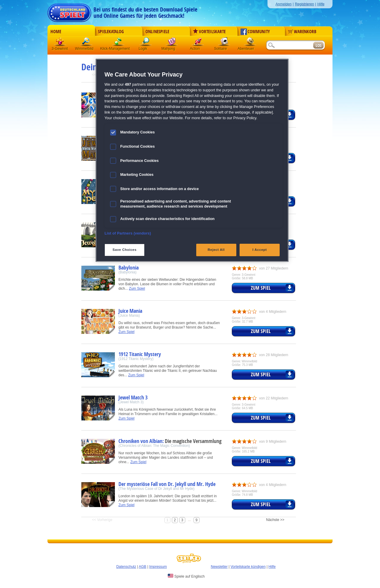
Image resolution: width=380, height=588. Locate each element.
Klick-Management (118, 43)
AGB (143, 567)
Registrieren (304, 4)
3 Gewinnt (60, 43)
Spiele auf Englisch (186, 576)
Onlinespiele (157, 32)
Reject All (216, 250)
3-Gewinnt (60, 49)
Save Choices (125, 250)
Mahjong (172, 43)
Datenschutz (126, 567)
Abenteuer (250, 43)
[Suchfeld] (289, 46)
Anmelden (284, 4)
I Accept (259, 250)
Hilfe (321, 4)
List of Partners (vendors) (128, 233)
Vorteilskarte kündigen (248, 567)
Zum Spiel (137, 289)
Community (255, 32)
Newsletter (219, 567)
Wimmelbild (86, 43)
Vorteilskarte (209, 32)
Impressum (158, 567)
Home (56, 32)
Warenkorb (302, 32)
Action (198, 43)
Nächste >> (275, 520)
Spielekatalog (111, 32)
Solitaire (224, 43)
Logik (146, 43)
